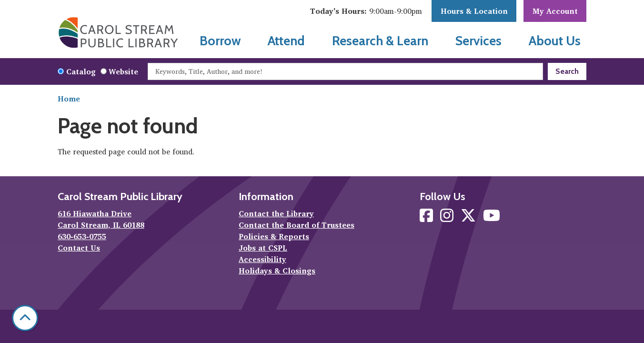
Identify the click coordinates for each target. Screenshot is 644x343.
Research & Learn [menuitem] (380, 41)
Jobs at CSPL (263, 248)
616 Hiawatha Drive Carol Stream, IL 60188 (101, 219)
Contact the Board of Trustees (297, 225)
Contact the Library (276, 213)
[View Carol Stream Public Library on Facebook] (428, 218)
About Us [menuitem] (555, 41)
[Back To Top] (25, 318)
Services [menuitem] (478, 41)
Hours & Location (474, 11)
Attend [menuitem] (286, 41)
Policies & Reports (274, 236)
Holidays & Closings (277, 271)
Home (69, 99)
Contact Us (79, 248)
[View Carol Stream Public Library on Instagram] (448, 218)
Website (123, 71)
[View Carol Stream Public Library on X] (469, 218)
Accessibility (262, 259)
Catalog (81, 71)
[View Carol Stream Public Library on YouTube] (492, 218)
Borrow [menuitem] (220, 41)
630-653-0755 (82, 236)
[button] (366, 11)
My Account (555, 11)
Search (567, 71)
